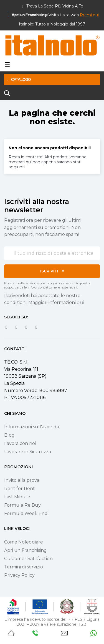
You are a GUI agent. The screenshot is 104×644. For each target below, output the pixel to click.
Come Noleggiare (24, 542)
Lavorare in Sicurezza (28, 452)
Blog (9, 435)
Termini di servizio (24, 567)
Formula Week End (26, 513)
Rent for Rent (20, 489)
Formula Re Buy (22, 505)
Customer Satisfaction (28, 559)
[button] (89, 15)
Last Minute (17, 497)
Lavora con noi (20, 443)
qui (80, 302)
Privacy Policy (19, 575)
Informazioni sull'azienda (32, 427)
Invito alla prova (22, 480)
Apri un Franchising (26, 550)
